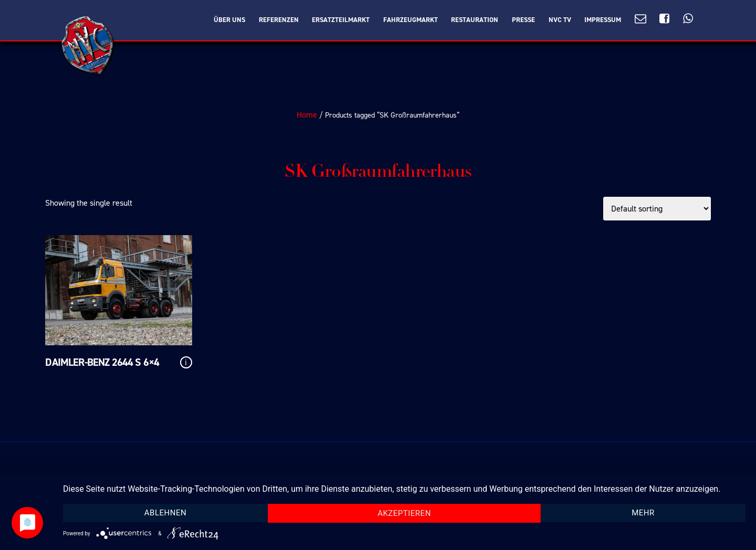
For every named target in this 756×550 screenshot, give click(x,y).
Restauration (475, 20)
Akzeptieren (404, 513)
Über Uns (229, 20)
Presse (523, 20)
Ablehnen (165, 513)
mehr (643, 513)
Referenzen (279, 20)
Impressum (603, 20)
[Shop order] (657, 209)
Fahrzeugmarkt (411, 20)
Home (307, 115)
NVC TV (560, 20)
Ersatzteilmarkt (341, 20)
